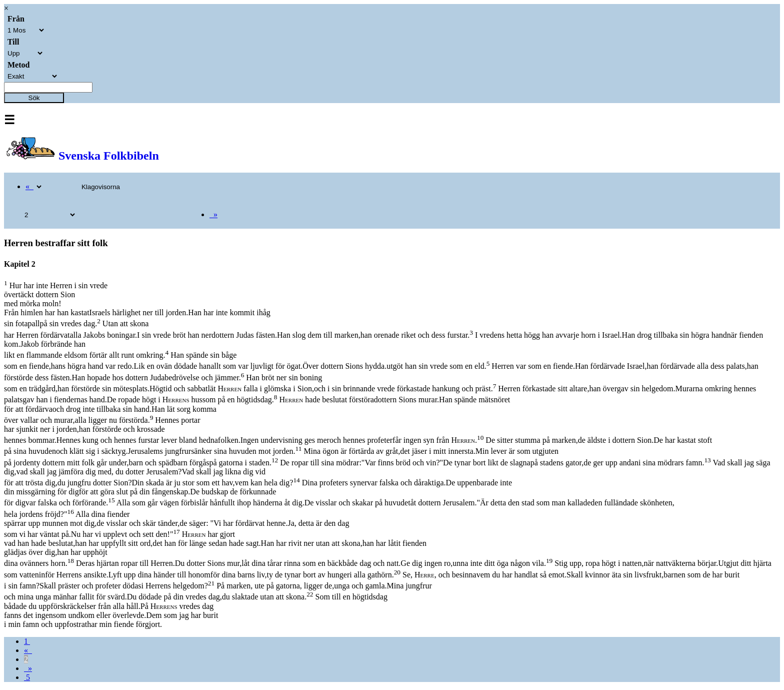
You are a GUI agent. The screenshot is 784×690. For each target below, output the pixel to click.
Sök (34, 98)
